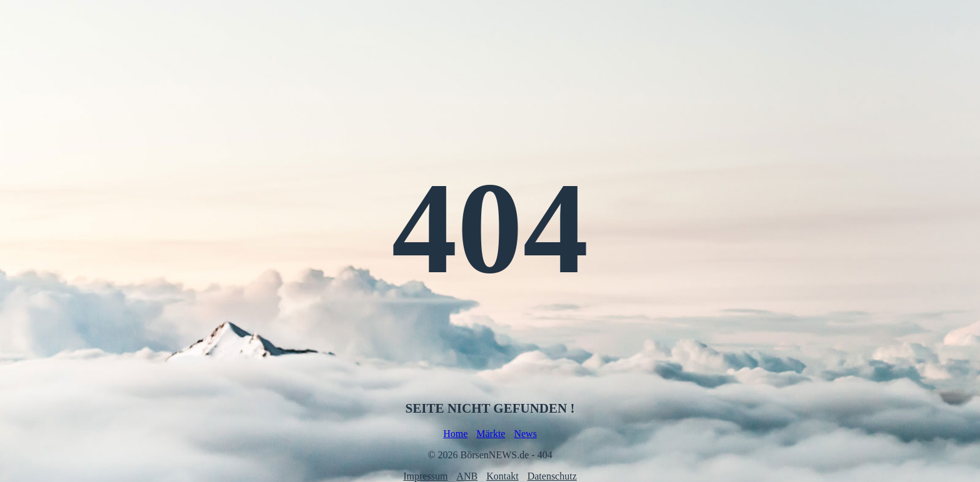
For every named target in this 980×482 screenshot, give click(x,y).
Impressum (425, 476)
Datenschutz (552, 476)
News (525, 434)
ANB (467, 476)
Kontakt (502, 476)
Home (455, 434)
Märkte (491, 434)
